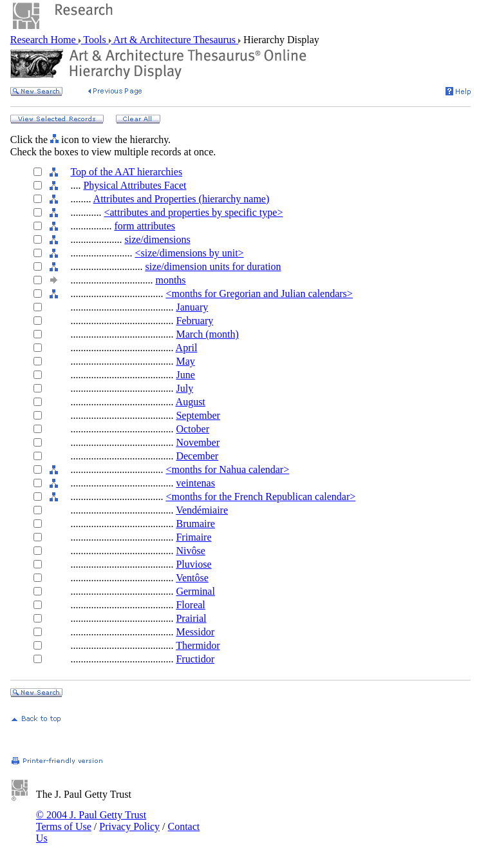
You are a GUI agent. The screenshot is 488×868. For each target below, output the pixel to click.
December (197, 456)
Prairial (191, 618)
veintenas (195, 483)
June (185, 375)
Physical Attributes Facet (135, 185)
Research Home (44, 40)
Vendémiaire (202, 510)
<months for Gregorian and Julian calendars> (259, 294)
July (184, 388)
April (187, 348)
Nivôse (190, 551)
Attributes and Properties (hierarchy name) (182, 199)
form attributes (145, 226)
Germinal (195, 591)
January (192, 307)
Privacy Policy (129, 826)
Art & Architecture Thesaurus (175, 40)
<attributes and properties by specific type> (193, 212)
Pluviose (193, 564)
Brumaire (195, 524)
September (198, 415)
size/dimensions (157, 239)
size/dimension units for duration (213, 266)
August (191, 402)
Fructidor (195, 659)
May (185, 361)
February (194, 321)
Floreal (190, 605)
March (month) (207, 334)
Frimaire (193, 537)
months (170, 280)
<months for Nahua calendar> (227, 469)
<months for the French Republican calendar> (260, 497)
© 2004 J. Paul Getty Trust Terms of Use (91, 821)
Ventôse (192, 578)
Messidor (195, 632)
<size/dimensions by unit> (189, 253)
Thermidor (198, 645)
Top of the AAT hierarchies (126, 172)
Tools (95, 40)
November (198, 442)
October (192, 429)
